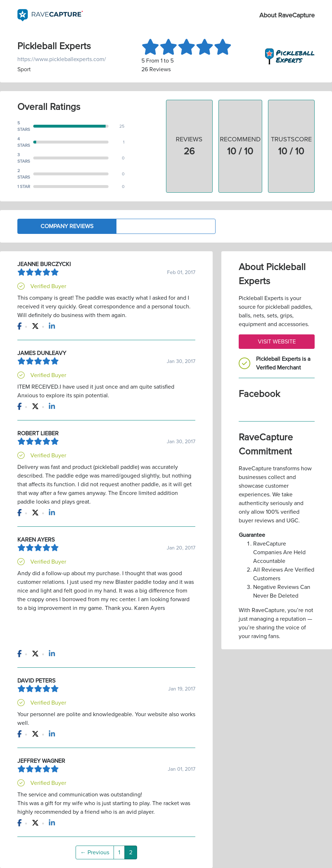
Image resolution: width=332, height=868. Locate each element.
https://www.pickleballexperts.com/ (62, 59)
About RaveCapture (287, 15)
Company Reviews (67, 226)
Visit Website (277, 342)
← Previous (95, 852)
